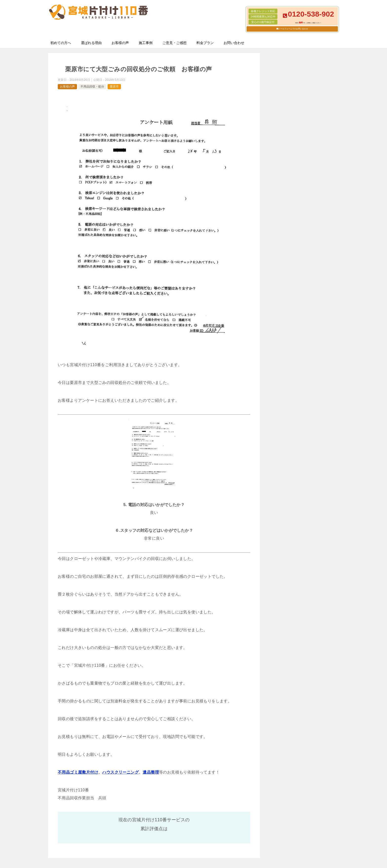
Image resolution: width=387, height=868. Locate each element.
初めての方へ (61, 43)
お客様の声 (120, 43)
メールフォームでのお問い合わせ (293, 29)
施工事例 (146, 43)
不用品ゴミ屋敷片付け (78, 772)
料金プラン (205, 43)
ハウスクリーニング (120, 772)
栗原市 (114, 87)
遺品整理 (151, 772)
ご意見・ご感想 (174, 43)
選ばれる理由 (91, 43)
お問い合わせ (234, 43)
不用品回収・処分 (92, 87)
